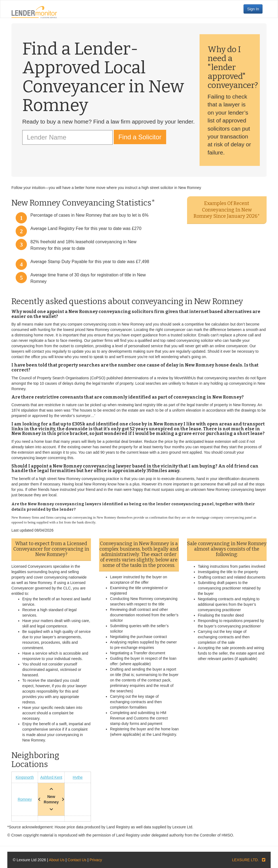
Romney (25, 799)
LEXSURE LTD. (246, 860)
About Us (57, 860)
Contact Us (77, 860)
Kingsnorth (25, 777)
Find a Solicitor (140, 137)
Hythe (78, 777)
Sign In (253, 9)
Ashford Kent (51, 777)
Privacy (96, 860)
